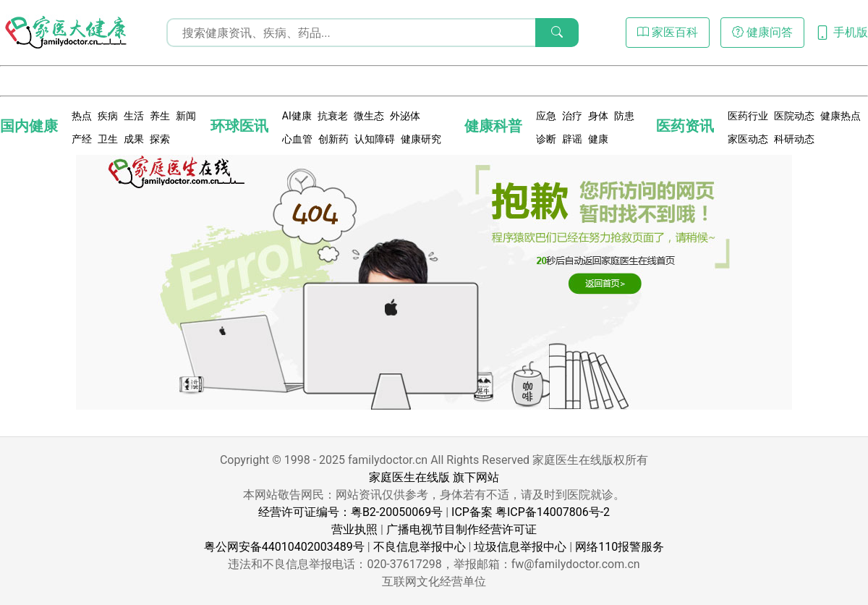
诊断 (546, 139)
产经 (82, 139)
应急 (546, 116)
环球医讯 (239, 126)
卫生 (108, 139)
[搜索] (557, 33)
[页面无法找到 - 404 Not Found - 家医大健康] (65, 33)
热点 (82, 116)
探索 (160, 139)
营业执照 (354, 529)
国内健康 (29, 126)
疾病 (108, 116)
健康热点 (841, 116)
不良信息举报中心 (420, 547)
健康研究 (421, 139)
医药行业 (748, 116)
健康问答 (762, 32)
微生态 (369, 116)
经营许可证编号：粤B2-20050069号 (350, 512)
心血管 (297, 139)
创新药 (333, 139)
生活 (134, 116)
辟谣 (572, 139)
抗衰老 (333, 116)
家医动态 (748, 139)
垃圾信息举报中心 (520, 547)
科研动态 (794, 139)
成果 (134, 139)
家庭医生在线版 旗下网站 (434, 477)
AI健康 (297, 116)
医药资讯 (685, 126)
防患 (624, 116)
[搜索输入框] (373, 33)
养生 (160, 116)
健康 (598, 139)
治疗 (572, 116)
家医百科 (668, 32)
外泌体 (405, 116)
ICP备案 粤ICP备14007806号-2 (531, 512)
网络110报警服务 (620, 547)
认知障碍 (375, 139)
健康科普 (493, 126)
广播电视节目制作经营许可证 (461, 529)
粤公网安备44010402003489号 (284, 547)
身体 (598, 116)
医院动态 (794, 116)
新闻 (186, 116)
